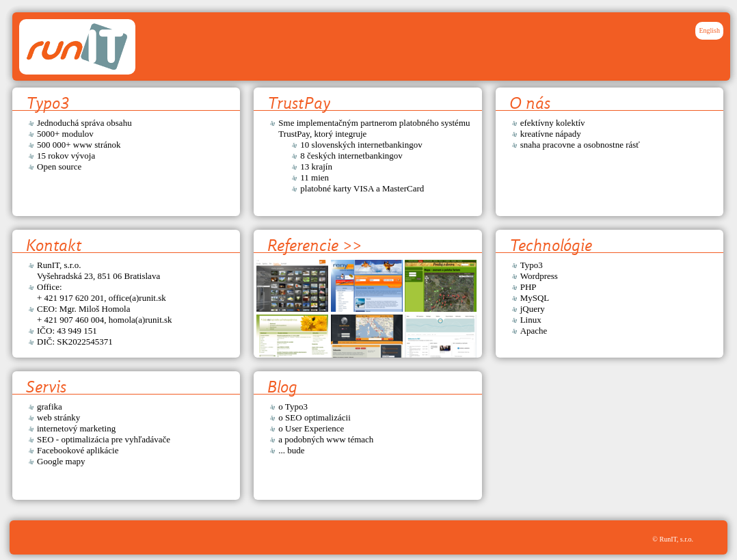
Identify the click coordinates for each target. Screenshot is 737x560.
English (709, 30)
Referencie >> (314, 245)
